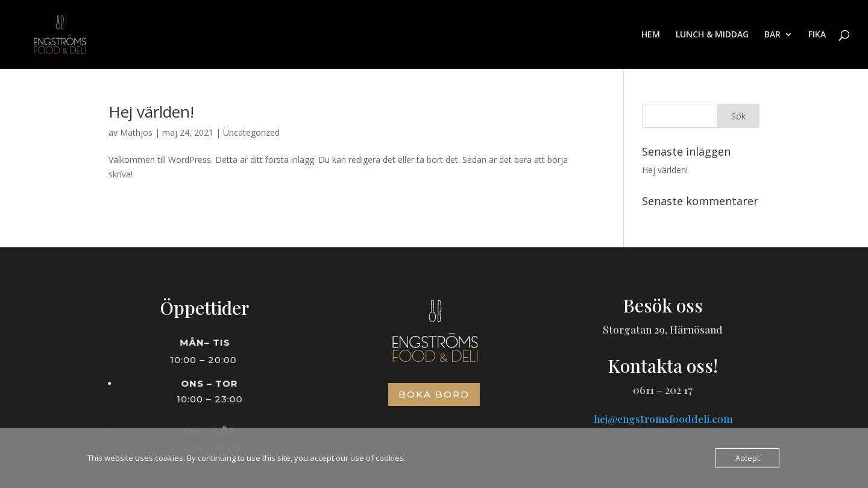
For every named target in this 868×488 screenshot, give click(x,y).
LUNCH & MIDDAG (712, 35)
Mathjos (136, 132)
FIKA (817, 35)
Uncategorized (251, 132)
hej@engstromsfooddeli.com (663, 419)
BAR (772, 35)
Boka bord (434, 394)
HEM (651, 35)
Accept (747, 458)
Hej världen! (151, 112)
